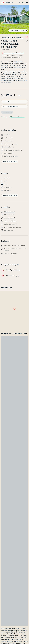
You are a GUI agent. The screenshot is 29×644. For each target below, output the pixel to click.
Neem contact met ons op (18, 117)
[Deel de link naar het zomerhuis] (27, 41)
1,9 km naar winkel (9, 218)
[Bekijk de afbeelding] (14, 19)
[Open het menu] (27, 2)
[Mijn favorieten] (23, 2)
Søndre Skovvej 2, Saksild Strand (12, 53)
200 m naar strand (9, 212)
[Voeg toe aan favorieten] (27, 37)
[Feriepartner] (7, 2)
